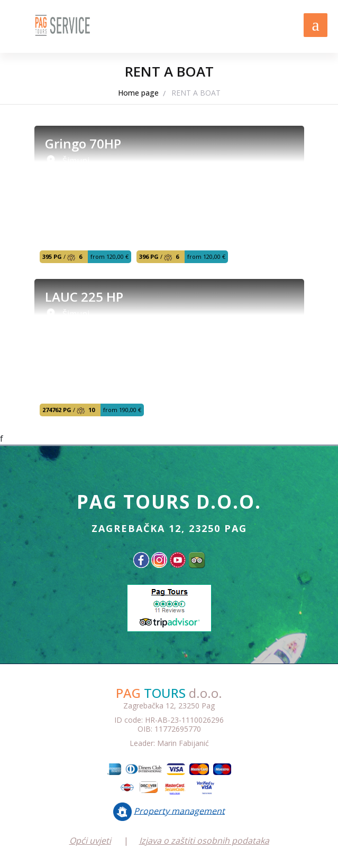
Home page (138, 93)
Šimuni (76, 161)
